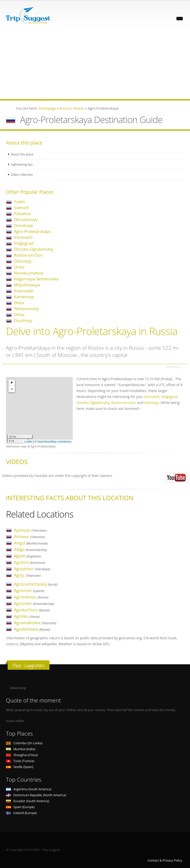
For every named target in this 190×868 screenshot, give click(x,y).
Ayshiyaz (30, 530)
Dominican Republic (36, 795)
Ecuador (28, 801)
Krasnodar (24, 291)
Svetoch (21, 208)
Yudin (19, 202)
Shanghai (22, 755)
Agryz (27, 575)
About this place (23, 154)
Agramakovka (35, 623)
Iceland (21, 813)
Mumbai (21, 749)
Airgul (31, 543)
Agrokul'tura (32, 610)
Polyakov (22, 213)
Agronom (29, 590)
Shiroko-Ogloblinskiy (34, 249)
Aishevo (29, 536)
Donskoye (23, 225)
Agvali (27, 556)
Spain (20, 807)
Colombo (24, 743)
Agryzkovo (32, 569)
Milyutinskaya (27, 285)
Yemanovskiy (26, 309)
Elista (19, 303)
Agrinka (27, 616)
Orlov (19, 267)
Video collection (22, 175)
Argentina (29, 789)
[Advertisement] (95, 65)
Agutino (29, 562)
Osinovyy (23, 261)
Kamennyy (24, 297)
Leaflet (28, 442)
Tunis (20, 761)
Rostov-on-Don (28, 255)
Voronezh (23, 237)
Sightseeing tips (22, 164)
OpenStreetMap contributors (54, 442)
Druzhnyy (23, 320)
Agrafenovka (32, 629)
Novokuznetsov (29, 273)
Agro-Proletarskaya (32, 231)
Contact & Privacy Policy (165, 860)
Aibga (30, 549)
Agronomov (31, 597)
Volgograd (24, 243)
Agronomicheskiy (36, 584)
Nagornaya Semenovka (36, 279)
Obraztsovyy (26, 219)
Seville (20, 767)
